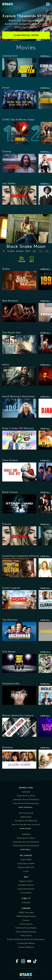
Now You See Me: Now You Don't (26, 825)
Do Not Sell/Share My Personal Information (26, 939)
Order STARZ (26, 860)
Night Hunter (26, 817)
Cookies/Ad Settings (26, 943)
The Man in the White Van (26, 821)
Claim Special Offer (26, 863)
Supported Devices (26, 889)
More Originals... (26, 807)
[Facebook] (17, 961)
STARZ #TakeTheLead (26, 916)
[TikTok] (35, 961)
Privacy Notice (26, 924)
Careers (26, 920)
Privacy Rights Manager (26, 932)
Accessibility (26, 893)
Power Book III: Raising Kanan (26, 803)
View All (45, 56)
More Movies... (26, 829)
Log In (26, 871)
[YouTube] (29, 961)
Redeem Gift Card (26, 867)
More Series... (26, 850)
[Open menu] (48, 4)
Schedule (26, 903)
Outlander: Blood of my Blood (26, 799)
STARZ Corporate (26, 912)
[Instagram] (23, 961)
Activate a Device (26, 885)
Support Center (26, 881)
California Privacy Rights (26, 928)
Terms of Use (26, 936)
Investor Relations (26, 947)
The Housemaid (26, 813)
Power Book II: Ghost (26, 796)
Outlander (26, 792)
